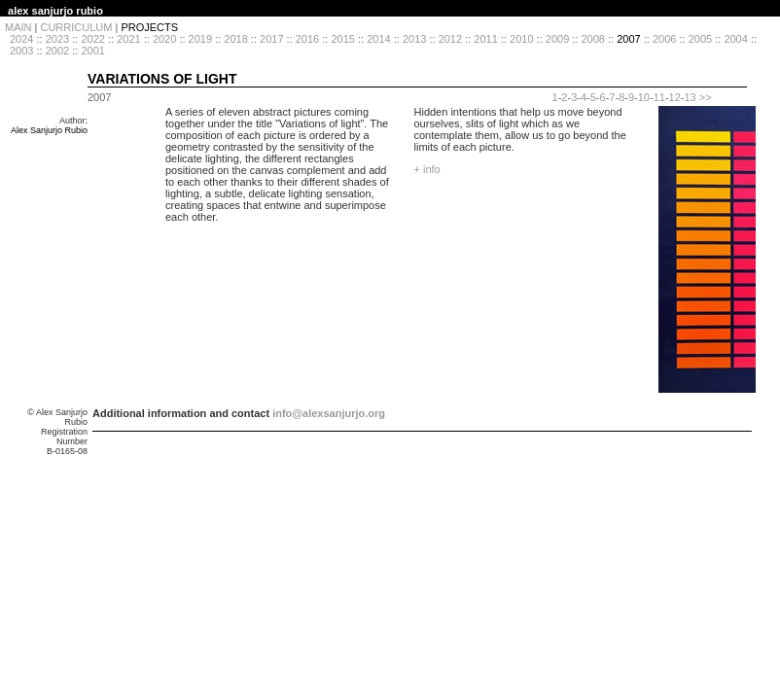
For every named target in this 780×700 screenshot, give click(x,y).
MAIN (18, 27)
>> (706, 97)
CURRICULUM (76, 27)
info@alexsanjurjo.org (329, 413)
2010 (521, 39)
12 (675, 97)
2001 (92, 51)
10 (644, 97)
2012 (450, 39)
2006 (664, 39)
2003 (21, 51)
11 (659, 97)
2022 (92, 39)
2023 (57, 39)
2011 (485, 39)
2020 (164, 39)
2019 (200, 39)
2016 (307, 39)
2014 (378, 39)
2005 (700, 39)
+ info (427, 169)
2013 (414, 39)
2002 (57, 51)
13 (690, 97)
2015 (342, 39)
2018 (235, 39)
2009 (557, 39)
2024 (21, 39)
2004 (735, 39)
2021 (128, 39)
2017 (271, 39)
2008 (593, 39)
